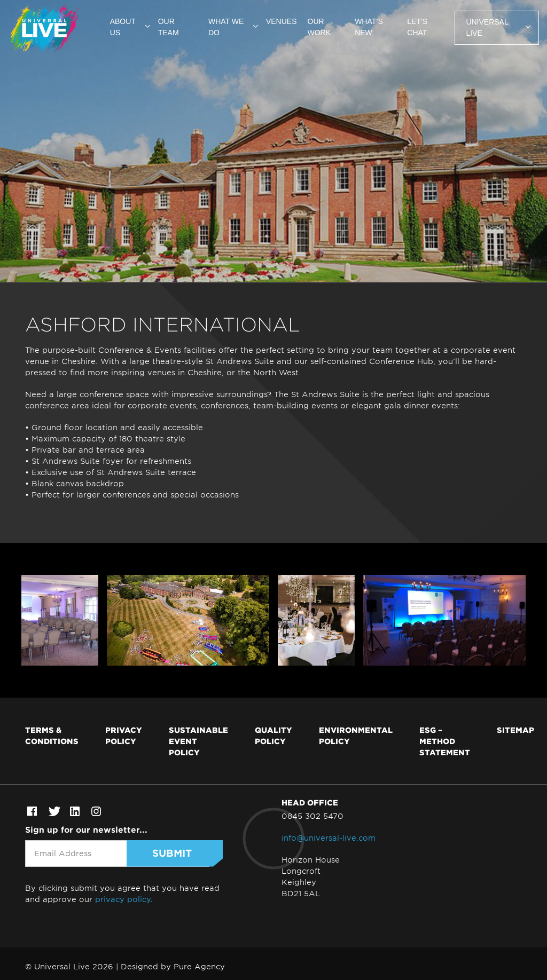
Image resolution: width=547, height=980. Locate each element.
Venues (282, 21)
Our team (169, 27)
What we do (226, 27)
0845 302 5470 (312, 816)
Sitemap (515, 730)
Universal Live (487, 27)
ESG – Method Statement (445, 741)
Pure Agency (199, 966)
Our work (319, 27)
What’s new (369, 27)
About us (123, 27)
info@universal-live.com (329, 838)
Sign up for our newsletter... (86, 829)
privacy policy (123, 899)
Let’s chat (417, 27)
